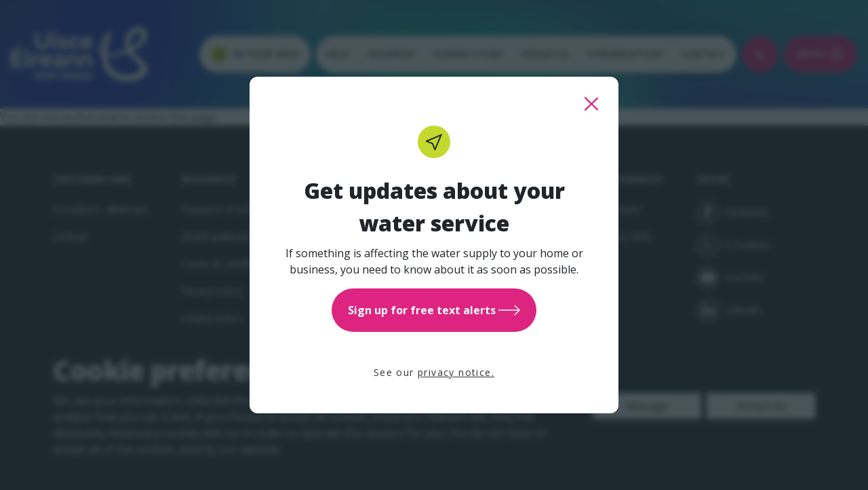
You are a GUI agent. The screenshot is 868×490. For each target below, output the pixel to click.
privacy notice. (456, 372)
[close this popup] (591, 104)
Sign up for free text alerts (434, 310)
